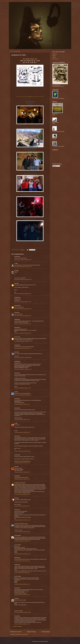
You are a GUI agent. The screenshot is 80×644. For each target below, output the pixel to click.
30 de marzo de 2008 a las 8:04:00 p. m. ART (23, 395)
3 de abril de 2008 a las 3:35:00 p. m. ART (22, 494)
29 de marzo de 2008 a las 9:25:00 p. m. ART (23, 388)
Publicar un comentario (17, 626)
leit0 (15, 392)
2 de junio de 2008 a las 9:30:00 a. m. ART (22, 624)
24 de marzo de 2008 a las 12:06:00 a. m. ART (23, 260)
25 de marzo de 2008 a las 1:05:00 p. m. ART (23, 294)
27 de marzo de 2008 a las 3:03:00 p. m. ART (23, 333)
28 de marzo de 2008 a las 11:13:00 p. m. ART (23, 358)
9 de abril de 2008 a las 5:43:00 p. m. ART (22, 595)
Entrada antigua (46, 632)
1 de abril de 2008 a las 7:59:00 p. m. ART (22, 432)
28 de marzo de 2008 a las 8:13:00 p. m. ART (23, 348)
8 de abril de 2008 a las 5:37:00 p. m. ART (22, 561)
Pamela (16, 312)
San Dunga (17, 535)
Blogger (46, 641)
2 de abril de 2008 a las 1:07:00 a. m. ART (22, 463)
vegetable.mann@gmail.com (20, 524)
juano (16, 598)
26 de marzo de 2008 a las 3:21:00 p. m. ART (23, 316)
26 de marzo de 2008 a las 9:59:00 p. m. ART (23, 324)
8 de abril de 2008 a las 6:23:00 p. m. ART (22, 572)
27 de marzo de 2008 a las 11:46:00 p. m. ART (23, 341)
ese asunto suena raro (30, 59)
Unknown (16, 337)
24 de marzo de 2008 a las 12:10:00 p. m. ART (23, 267)
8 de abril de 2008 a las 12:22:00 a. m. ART (22, 541)
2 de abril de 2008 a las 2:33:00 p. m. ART (22, 472)
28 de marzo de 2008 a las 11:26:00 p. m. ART (23, 369)
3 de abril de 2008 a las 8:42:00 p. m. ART (22, 506)
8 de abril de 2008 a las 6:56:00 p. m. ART (22, 584)
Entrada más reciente (16, 632)
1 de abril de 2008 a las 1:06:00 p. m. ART (22, 404)
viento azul (17, 545)
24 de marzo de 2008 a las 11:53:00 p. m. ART (23, 280)
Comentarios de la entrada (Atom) (22, 634)
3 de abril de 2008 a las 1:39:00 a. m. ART (22, 479)
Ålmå (15, 270)
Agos (15, 467)
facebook (54, 56)
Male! (15, 283)
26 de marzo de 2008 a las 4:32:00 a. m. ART (23, 302)
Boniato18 (16, 306)
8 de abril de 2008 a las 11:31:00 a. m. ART (22, 554)
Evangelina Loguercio (19, 483)
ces (15, 263)
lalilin (15, 498)
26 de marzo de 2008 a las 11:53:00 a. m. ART (23, 309)
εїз (15, 423)
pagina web (55, 54)
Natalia (16, 352)
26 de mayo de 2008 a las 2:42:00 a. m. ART (23, 612)
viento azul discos (56, 59)
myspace (54, 57)
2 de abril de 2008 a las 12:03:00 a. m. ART (22, 451)
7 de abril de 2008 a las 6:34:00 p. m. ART (22, 532)
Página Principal (31, 632)
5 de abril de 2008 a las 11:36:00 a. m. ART (22, 520)
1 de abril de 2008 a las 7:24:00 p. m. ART (22, 419)
